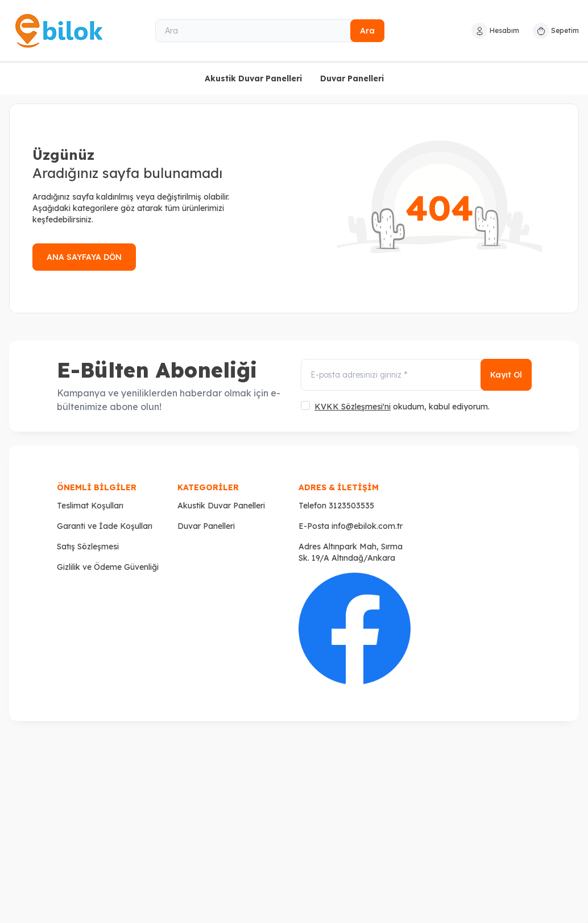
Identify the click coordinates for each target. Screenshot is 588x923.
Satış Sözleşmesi (88, 547)
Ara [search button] (367, 31)
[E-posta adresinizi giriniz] (416, 375)
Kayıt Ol (506, 375)
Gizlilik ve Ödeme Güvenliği (108, 567)
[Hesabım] (495, 31)
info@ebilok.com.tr (367, 526)
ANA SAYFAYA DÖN (84, 257)
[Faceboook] (355, 629)
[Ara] (270, 31)
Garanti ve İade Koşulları (105, 526)
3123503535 (351, 506)
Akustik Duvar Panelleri (253, 78)
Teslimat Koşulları (90, 506)
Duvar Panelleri (352, 78)
